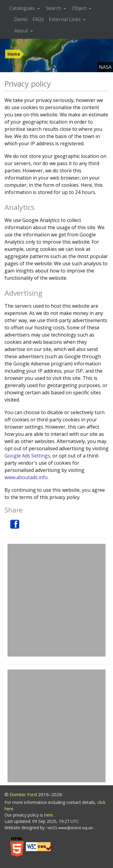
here (49, 815)
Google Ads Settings (27, 456)
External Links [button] (65, 19)
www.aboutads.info (26, 477)
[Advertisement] (56, 600)
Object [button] (80, 8)
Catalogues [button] (23, 8)
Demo (21, 19)
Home (14, 54)
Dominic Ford (23, 794)
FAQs (38, 19)
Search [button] (54, 8)
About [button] (22, 31)
